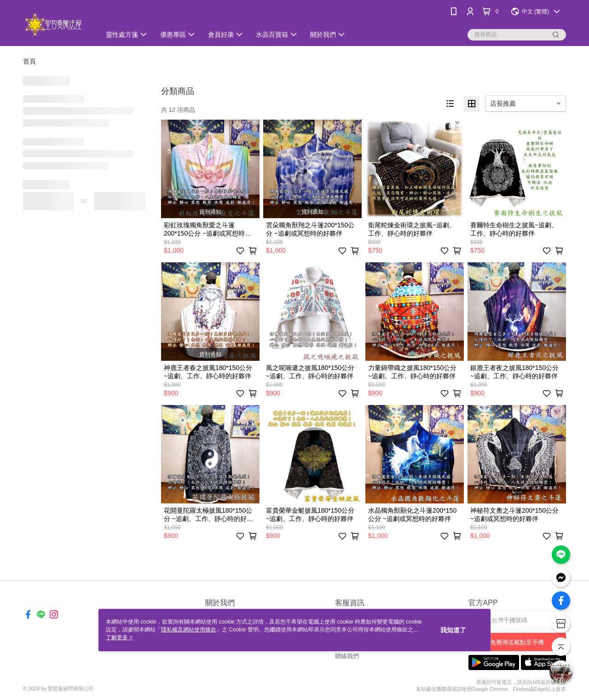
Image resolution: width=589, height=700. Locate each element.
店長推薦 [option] (503, 104)
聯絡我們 (347, 656)
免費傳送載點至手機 (517, 642)
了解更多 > (119, 637)
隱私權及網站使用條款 (189, 630)
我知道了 (453, 630)
